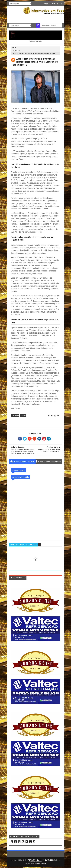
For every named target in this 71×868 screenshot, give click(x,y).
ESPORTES (16, 51)
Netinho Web (42, 863)
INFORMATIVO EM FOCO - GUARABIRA (40, 860)
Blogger (40, 41)
